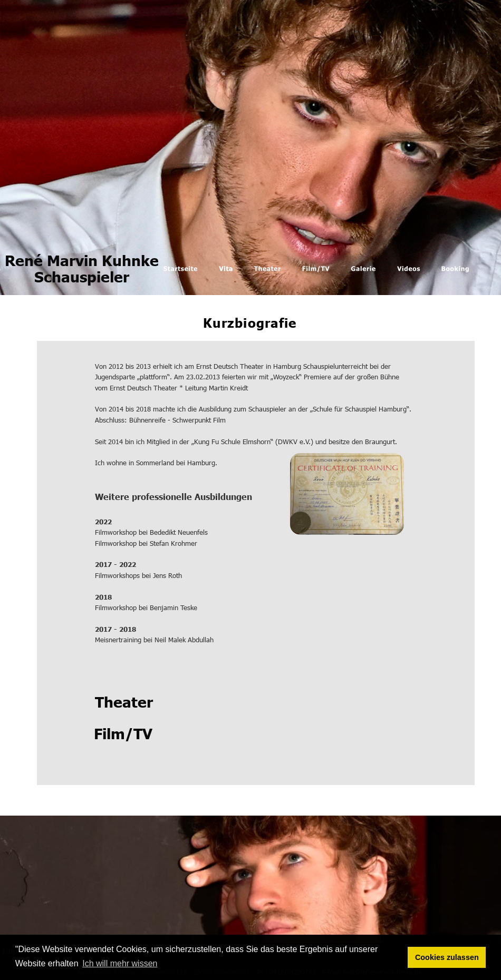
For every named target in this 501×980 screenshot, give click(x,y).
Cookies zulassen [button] (447, 957)
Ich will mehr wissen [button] (120, 963)
